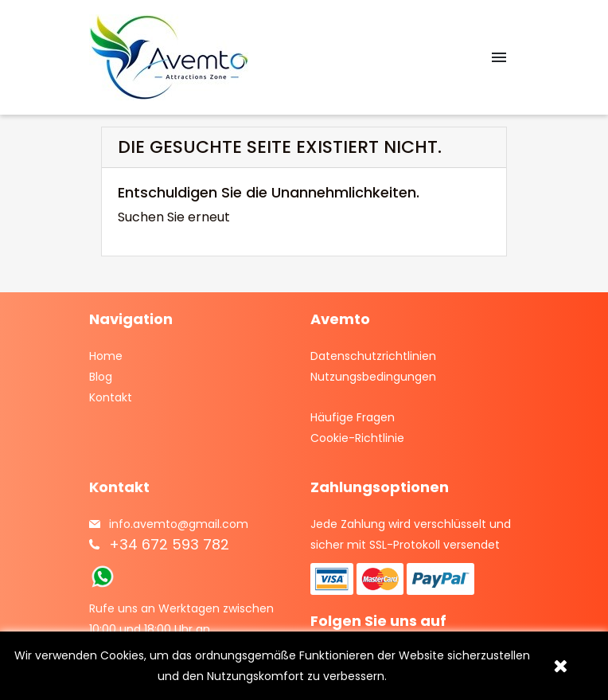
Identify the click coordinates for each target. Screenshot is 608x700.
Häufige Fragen (353, 417)
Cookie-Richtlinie (357, 438)
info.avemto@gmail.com (179, 524)
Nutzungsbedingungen (373, 377)
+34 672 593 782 (169, 544)
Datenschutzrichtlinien (373, 356)
